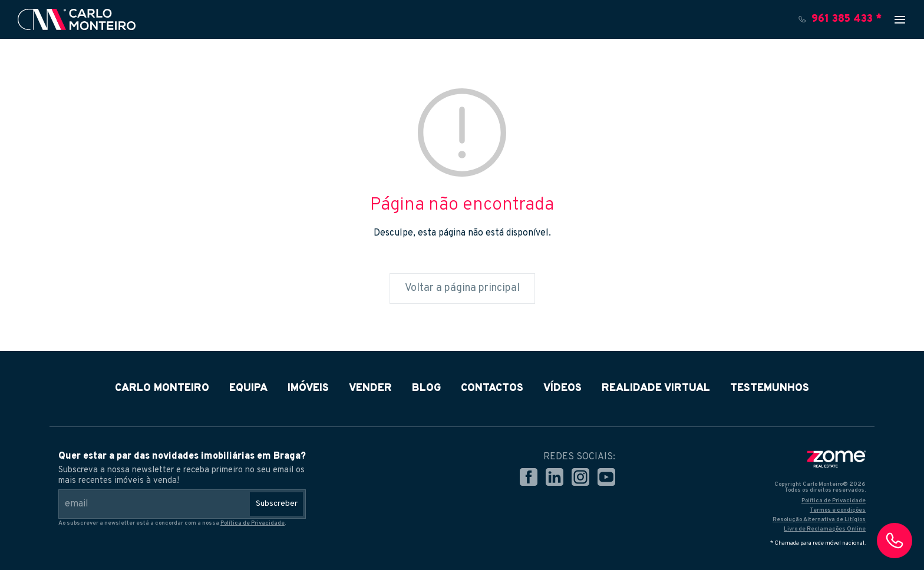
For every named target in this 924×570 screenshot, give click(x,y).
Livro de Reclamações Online (825, 529)
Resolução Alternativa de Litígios (819, 520)
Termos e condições (838, 510)
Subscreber (277, 504)
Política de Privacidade (253, 523)
